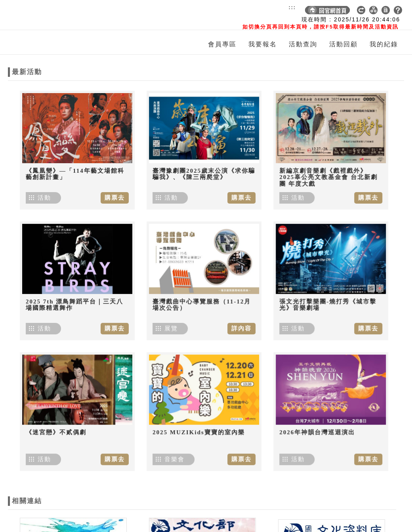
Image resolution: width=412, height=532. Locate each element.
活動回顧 (343, 44)
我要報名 (263, 44)
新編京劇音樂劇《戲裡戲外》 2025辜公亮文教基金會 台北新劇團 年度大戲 (326, 177)
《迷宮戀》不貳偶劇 (56, 425)
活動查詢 (303, 44)
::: (292, 7)
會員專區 (222, 44)
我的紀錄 (384, 44)
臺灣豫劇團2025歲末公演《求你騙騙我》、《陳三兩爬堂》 (203, 174)
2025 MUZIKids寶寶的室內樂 (197, 425)
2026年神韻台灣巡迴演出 (314, 426)
